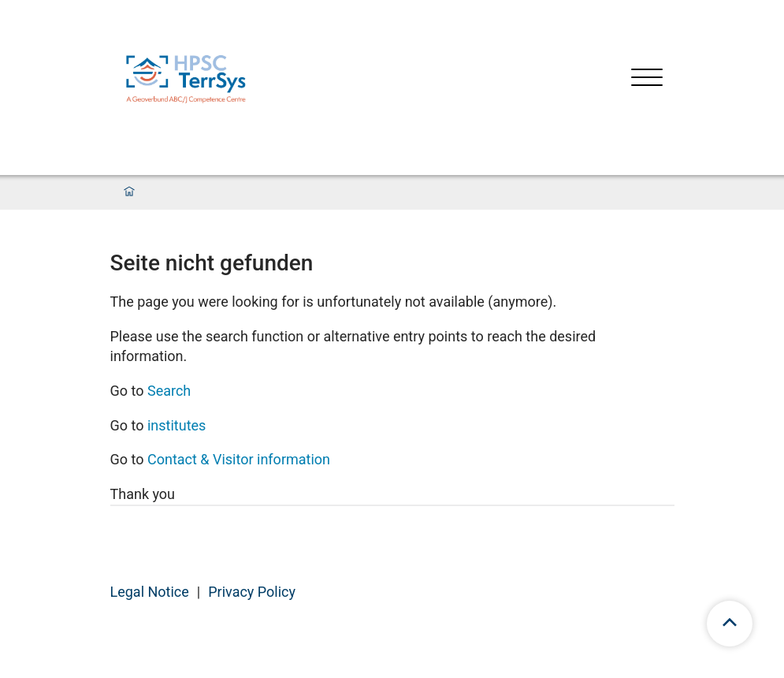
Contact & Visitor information (239, 459)
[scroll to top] (730, 624)
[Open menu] (647, 79)
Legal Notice (150, 592)
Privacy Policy (252, 592)
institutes (176, 425)
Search (169, 391)
